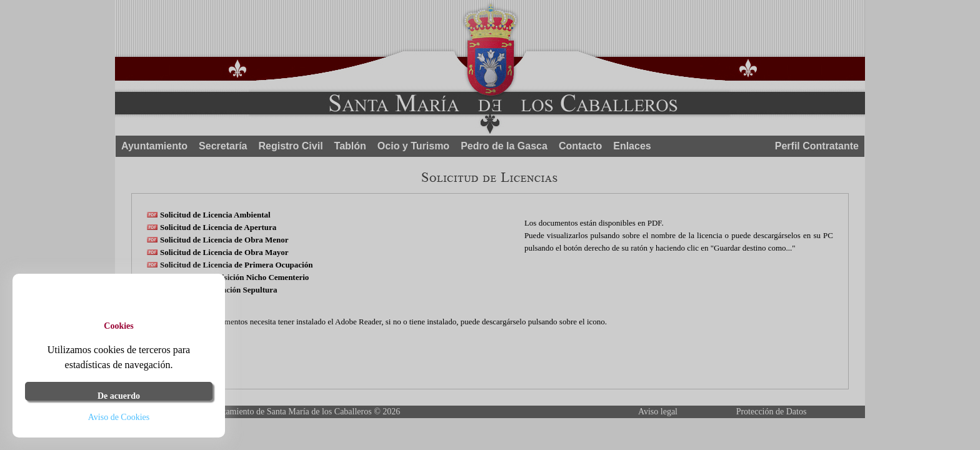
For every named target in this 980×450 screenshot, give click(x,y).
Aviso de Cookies (119, 417)
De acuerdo (119, 396)
